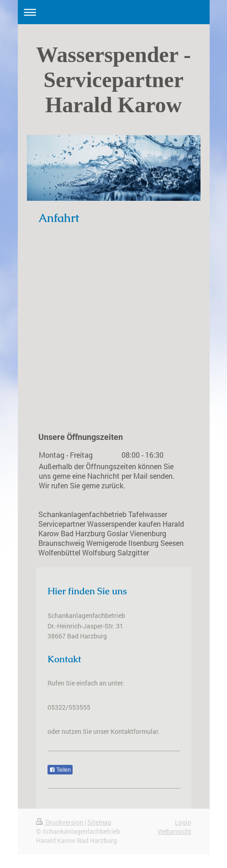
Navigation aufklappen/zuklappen (114, 12)
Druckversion (60, 822)
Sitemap (99, 822)
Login (183, 822)
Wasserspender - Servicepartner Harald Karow (113, 80)
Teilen (60, 770)
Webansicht (174, 831)
